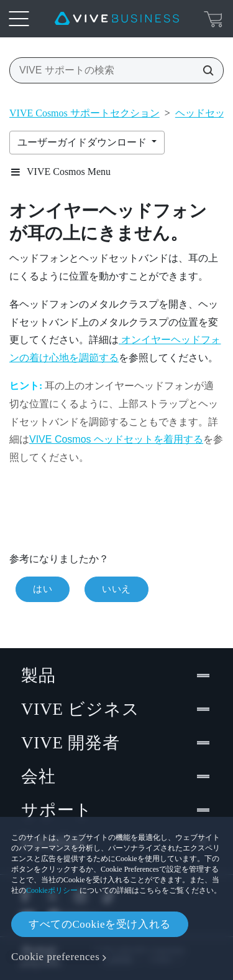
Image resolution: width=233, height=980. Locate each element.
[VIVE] (117, 19)
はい (43, 589)
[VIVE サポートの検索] (204, 70)
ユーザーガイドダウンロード (83, 142)
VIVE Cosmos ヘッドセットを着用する (116, 439)
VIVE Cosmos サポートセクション (85, 113)
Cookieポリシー (52, 890)
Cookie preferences (55, 957)
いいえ (116, 589)
